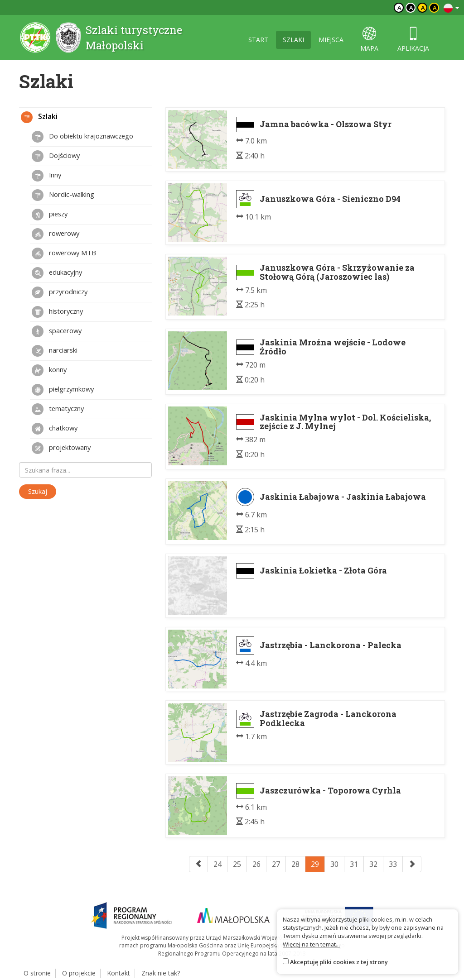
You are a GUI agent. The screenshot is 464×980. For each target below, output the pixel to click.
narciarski (55, 351)
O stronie (37, 973)
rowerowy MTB (64, 253)
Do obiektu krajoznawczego (82, 137)
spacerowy (57, 331)
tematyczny (58, 409)
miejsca (331, 40)
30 (334, 864)
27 (276, 864)
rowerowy (56, 234)
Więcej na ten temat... (311, 944)
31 (354, 864)
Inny (46, 176)
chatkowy (55, 429)
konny (49, 370)
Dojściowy (56, 156)
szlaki (293, 40)
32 (373, 864)
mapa (369, 40)
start (258, 40)
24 (217, 864)
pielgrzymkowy (63, 390)
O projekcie (79, 973)
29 (315, 864)
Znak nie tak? (161, 973)
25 (237, 864)
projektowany (61, 448)
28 (295, 864)
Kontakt (118, 973)
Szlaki (39, 117)
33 (393, 864)
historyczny (57, 312)
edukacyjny (57, 273)
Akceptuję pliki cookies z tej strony (339, 962)
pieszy (50, 215)
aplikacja (413, 40)
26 (256, 864)
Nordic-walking (63, 195)
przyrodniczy (60, 292)
